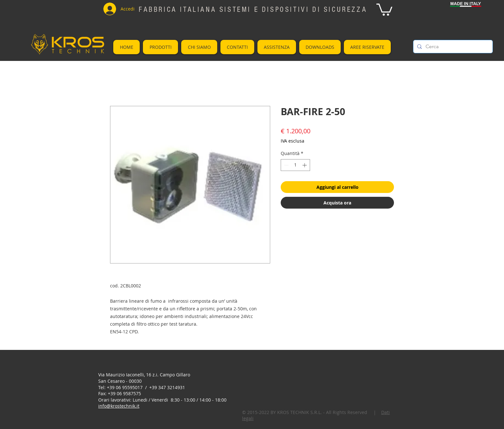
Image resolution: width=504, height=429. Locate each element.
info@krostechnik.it (119, 406)
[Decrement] (286, 165)
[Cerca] (452, 47)
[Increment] (305, 165)
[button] (384, 9)
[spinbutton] (295, 165)
